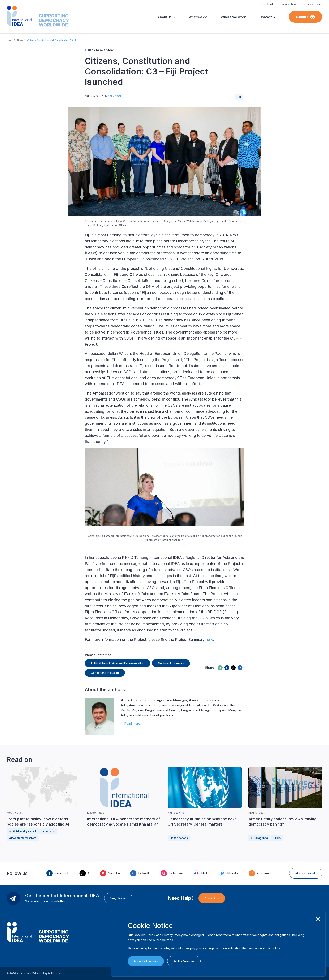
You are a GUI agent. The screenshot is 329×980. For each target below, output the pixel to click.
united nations (179, 838)
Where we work (233, 17)
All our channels (306, 873)
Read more (132, 724)
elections (49, 831)
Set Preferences (184, 961)
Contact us (212, 898)
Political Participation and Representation (117, 663)
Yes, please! (118, 898)
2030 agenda (259, 838)
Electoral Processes (171, 663)
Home (10, 40)
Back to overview (101, 50)
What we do (198, 17)
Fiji (239, 97)
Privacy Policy (172, 935)
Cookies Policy (144, 935)
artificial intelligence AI (23, 831)
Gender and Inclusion (105, 673)
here (209, 639)
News (20, 40)
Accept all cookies (146, 961)
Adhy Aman (115, 96)
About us (164, 17)
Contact (266, 17)
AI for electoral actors (23, 838)
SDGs (277, 838)
